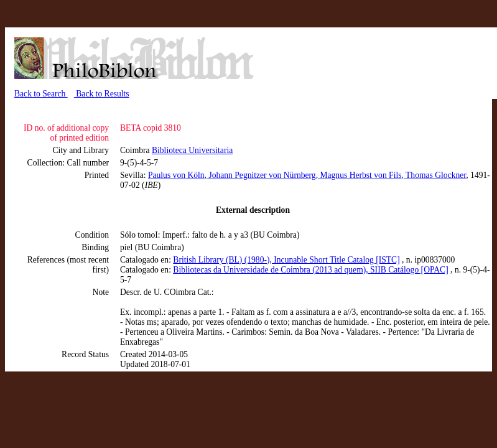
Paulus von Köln (176, 175)
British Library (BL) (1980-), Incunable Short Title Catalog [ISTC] (286, 260)
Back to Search (41, 94)
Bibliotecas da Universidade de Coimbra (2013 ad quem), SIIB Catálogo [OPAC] (310, 270)
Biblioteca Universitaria (192, 150)
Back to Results (102, 94)
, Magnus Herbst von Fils (359, 175)
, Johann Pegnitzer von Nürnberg (260, 175)
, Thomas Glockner (434, 175)
